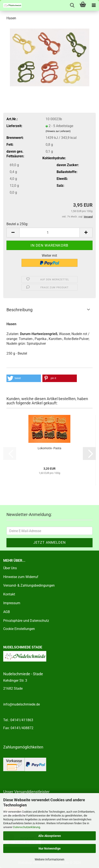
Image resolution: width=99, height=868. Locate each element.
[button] (13, 233)
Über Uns (10, 568)
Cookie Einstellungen (19, 629)
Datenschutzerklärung (27, 827)
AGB (7, 612)
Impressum (12, 603)
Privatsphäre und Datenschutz (26, 621)
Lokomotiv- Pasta (49, 448)
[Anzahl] (49, 233)
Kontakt (9, 594)
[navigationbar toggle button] (94, 5)
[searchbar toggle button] (72, 5)
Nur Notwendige (50, 848)
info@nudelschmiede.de (22, 704)
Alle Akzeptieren (50, 836)
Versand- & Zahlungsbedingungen (29, 585)
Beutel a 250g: (17, 224)
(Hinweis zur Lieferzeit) (58, 131)
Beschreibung (19, 310)
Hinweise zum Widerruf (21, 577)
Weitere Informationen (49, 859)
